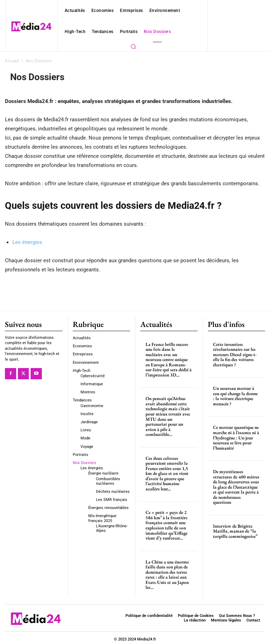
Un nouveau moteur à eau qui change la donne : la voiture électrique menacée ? (235, 395)
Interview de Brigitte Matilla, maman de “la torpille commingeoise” (235, 524)
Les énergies (27, 242)
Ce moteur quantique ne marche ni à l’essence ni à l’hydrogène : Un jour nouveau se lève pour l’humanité (236, 437)
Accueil (12, 61)
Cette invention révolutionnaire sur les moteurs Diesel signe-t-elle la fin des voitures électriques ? (235, 354)
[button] (133, 46)
